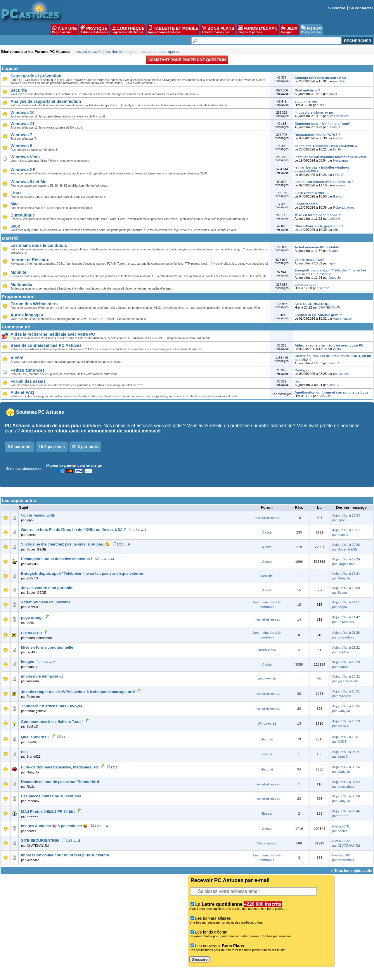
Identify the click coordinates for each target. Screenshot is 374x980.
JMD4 (333, 94)
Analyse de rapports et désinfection (46, 101)
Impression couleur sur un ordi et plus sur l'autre (65, 855)
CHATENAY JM (330, 307)
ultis (321, 105)
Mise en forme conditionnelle (318, 215)
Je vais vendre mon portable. (47, 588)
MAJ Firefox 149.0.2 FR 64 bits (48, 812)
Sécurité (19, 90)
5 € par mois (20, 447)
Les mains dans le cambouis (39, 245)
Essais (267, 754)
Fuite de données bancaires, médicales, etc (60, 767)
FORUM (311, 30)
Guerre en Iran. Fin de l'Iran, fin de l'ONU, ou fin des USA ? (73, 530)
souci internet (306, 101)
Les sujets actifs (88, 52)
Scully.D (334, 127)
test (298, 381)
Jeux (15, 226)
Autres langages (27, 315)
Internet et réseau (267, 518)
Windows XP (23, 169)
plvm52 (324, 288)
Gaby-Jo (339, 138)
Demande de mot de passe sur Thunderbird (60, 782)
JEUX (289, 30)
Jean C (334, 363)
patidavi (334, 219)
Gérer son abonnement (24, 469)
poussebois (341, 374)
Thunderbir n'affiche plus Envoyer (52, 706)
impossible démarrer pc (314, 112)
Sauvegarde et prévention (36, 76)
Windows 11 (22, 124)
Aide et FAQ (22, 392)
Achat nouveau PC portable (317, 247)
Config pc (302, 370)
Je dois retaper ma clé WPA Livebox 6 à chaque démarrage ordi (78, 692)
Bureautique (23, 215)
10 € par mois (52, 447)
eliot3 (337, 349)
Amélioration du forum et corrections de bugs (331, 392)
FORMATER (32, 633)
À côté (17, 358)
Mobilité (18, 272)
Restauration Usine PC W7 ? (317, 135)
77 (54, 662)
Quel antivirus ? (307, 90)
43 (112, 559)
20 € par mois (85, 447)
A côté (267, 532)
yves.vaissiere (338, 116)
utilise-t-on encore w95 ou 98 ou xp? (324, 182)
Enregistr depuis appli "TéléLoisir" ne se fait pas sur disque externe (330, 272)
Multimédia (21, 285)
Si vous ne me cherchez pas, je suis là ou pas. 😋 (65, 544)
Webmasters (267, 843)
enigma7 (339, 185)
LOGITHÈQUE (128, 30)
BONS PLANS (218, 30)
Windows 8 (21, 146)
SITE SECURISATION (311, 304)
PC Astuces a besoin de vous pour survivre (53, 426)
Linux (16, 193)
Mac (15, 204)
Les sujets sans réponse (160, 52)
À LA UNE (64, 30)
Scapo (333, 251)
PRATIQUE (94, 30)
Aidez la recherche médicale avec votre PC (53, 334)
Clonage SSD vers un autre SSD (320, 78)
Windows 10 (22, 112)
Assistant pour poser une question (187, 60)
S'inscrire (337, 8)
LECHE (338, 175)
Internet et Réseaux (30, 260)
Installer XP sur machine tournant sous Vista (331, 157)
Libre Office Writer (309, 193)
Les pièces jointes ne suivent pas (51, 796)
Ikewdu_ (339, 196)
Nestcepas (341, 160)
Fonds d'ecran (306, 204)
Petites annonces (28, 370)
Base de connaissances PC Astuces (46, 345)
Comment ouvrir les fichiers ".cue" (323, 123)
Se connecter (361, 8)
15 (79, 841)
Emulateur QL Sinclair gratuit (318, 315)
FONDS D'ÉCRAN (258, 30)
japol (332, 263)
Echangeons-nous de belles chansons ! (57, 559)
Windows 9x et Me (28, 182)
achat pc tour (305, 284)
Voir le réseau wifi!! (310, 260)
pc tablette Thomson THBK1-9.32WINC (326, 146)
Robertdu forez (344, 207)
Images (28, 662)
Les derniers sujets (121, 52)
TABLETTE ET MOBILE (173, 30)
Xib (335, 230)
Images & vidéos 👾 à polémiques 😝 (54, 826)
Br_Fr (337, 149)
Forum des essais (28, 381)
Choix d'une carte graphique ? (319, 226)
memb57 (339, 81)
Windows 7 (21, 135)
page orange (32, 618)
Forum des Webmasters (34, 304)
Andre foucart (343, 318)
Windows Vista (25, 157)
